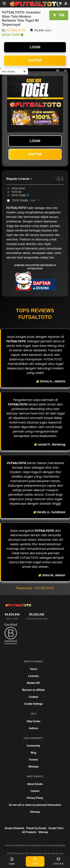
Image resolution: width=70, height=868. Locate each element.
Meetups (34, 767)
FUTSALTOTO (16, 30)
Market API (33, 683)
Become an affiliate (34, 690)
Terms (34, 669)
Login (12, 861)
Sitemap (35, 812)
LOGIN (35, 47)
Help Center (33, 721)
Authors (34, 728)
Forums (34, 760)
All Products (29, 832)
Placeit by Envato (36, 828)
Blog (33, 753)
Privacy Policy (35, 798)
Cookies (34, 697)
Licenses (34, 676)
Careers (35, 791)
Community (33, 746)
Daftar (35, 861)
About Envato (35, 784)
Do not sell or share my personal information (35, 805)
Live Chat (58, 861)
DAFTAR (35, 60)
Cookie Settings (34, 704)
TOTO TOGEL (26, 200)
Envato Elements (15, 828)
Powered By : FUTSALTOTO (35, 588)
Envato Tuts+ (56, 828)
